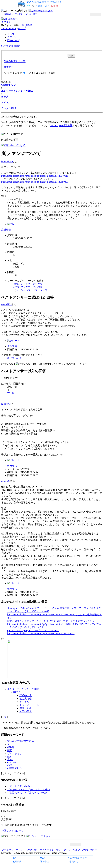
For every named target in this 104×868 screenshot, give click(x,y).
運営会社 (44, 861)
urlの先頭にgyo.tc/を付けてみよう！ (44, 2)
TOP (15, 858)
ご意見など (73, 861)
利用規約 (17, 861)
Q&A (43, 858)
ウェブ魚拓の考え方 (77, 858)
